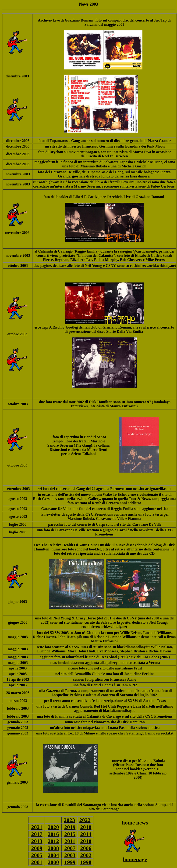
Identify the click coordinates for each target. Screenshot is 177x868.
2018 (86, 827)
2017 (37, 834)
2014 (86, 834)
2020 (53, 827)
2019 (70, 827)
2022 (85, 820)
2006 (86, 848)
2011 (70, 841)
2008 (53, 848)
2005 (37, 855)
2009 (37, 848)
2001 (37, 862)
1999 (70, 862)
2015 (70, 834)
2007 (70, 848)
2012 (53, 841)
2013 (37, 841)
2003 (70, 855)
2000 (53, 862)
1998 (86, 862)
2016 (53, 834)
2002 (86, 855)
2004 (53, 855)
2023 (69, 820)
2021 (37, 827)
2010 (86, 841)
